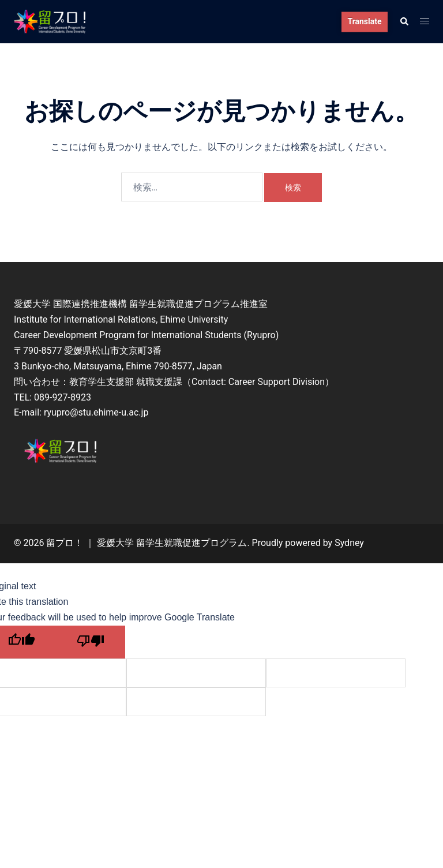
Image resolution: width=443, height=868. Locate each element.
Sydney (349, 543)
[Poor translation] (91, 642)
